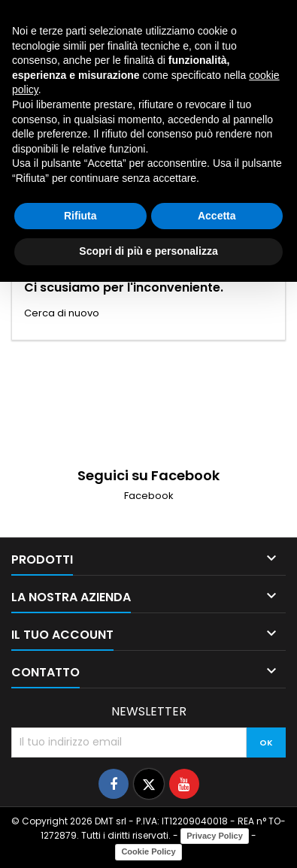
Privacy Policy (215, 836)
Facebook (149, 496)
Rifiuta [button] (80, 216)
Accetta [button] (217, 216)
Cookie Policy (148, 851)
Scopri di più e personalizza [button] (148, 251)
